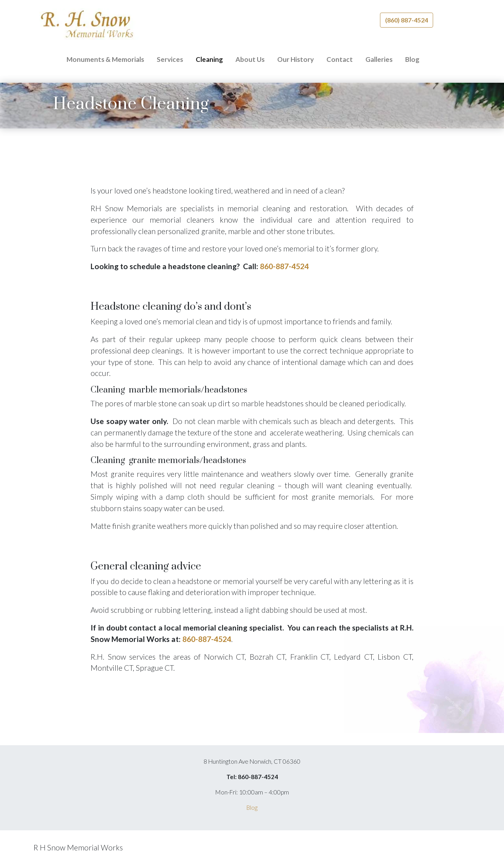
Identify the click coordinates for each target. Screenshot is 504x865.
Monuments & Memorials (105, 59)
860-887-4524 (284, 266)
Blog (412, 59)
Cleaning (209, 59)
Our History (296, 59)
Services (170, 59)
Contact (340, 59)
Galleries (379, 59)
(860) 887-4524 (407, 20)
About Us (250, 59)
